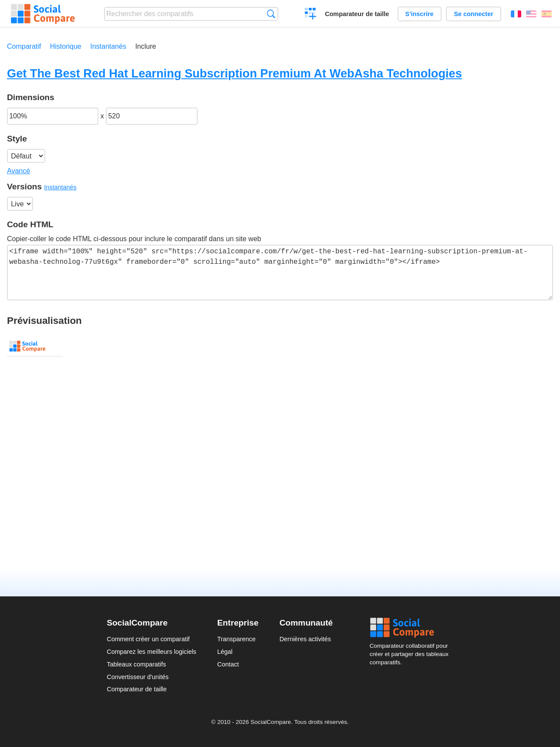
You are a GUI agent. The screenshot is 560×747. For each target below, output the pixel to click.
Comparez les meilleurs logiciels (152, 652)
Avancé (19, 171)
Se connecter (473, 14)
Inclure (145, 46)
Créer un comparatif (311, 15)
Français (516, 14)
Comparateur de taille (357, 14)
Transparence (236, 639)
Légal (225, 652)
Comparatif (24, 46)
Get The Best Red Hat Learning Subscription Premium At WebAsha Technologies (234, 73)
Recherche (271, 14)
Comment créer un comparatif (148, 639)
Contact (228, 664)
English (531, 14)
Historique (66, 46)
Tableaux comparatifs (136, 664)
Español (547, 14)
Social (412, 628)
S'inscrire (420, 14)
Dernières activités (305, 639)
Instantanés (108, 46)
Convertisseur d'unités (138, 677)
